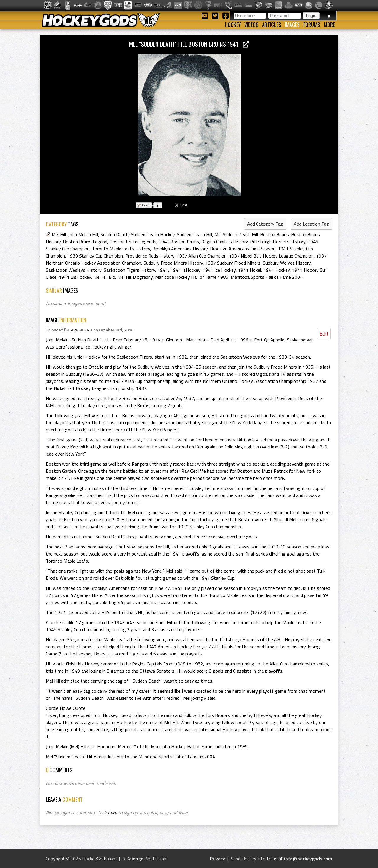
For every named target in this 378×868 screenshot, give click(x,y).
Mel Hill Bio (104, 277)
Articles (272, 25)
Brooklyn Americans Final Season (243, 249)
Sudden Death (114, 234)
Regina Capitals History (225, 242)
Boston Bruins (274, 234)
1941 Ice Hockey (219, 270)
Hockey (233, 25)
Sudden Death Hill (194, 234)
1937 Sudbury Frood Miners (233, 263)
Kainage (135, 859)
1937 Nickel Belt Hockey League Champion (271, 256)
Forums (312, 25)
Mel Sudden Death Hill (236, 234)
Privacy (217, 859)
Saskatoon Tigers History (129, 270)
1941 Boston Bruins (179, 242)
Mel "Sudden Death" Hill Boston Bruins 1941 (189, 44)
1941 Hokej (250, 270)
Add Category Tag (265, 224)
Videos (251, 25)
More (329, 25)
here (112, 813)
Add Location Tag (311, 224)
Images (292, 25)
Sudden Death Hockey (153, 234)
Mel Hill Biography (135, 277)
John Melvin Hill (83, 234)
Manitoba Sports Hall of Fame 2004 (267, 277)
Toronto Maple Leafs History (121, 249)
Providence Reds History (150, 256)
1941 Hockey (277, 270)
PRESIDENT (82, 330)
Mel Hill (59, 234)
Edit (324, 334)
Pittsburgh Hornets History (278, 242)
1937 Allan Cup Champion (202, 256)
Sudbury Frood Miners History (173, 263)
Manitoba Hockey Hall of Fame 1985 (192, 277)
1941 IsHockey (185, 270)
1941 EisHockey (75, 277)
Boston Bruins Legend (85, 242)
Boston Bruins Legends (133, 242)
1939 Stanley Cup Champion (95, 256)
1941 (163, 270)
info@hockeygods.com (308, 859)
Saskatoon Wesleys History (74, 270)
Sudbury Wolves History (287, 263)
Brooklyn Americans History (180, 249)
